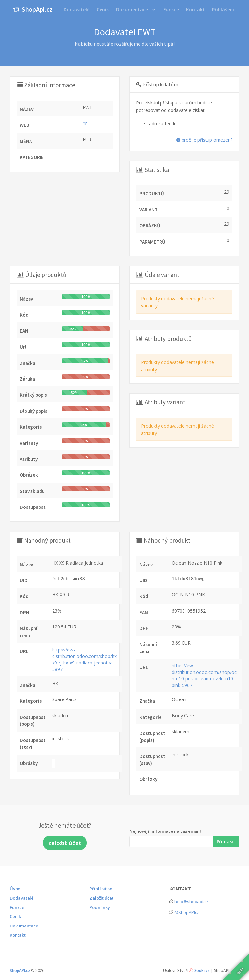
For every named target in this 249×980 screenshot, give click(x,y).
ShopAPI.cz (20, 970)
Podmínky (100, 907)
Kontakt (18, 935)
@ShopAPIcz (187, 912)
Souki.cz (202, 970)
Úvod (15, 889)
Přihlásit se (101, 889)
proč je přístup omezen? (204, 140)
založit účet (65, 843)
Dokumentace (132, 10)
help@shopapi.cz (191, 902)
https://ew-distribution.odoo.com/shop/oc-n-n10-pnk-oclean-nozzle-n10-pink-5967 (205, 675)
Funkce (17, 907)
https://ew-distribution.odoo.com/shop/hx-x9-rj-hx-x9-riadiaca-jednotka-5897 (85, 659)
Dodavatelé (22, 898)
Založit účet (101, 898)
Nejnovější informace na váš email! (165, 831)
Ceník (15, 916)
